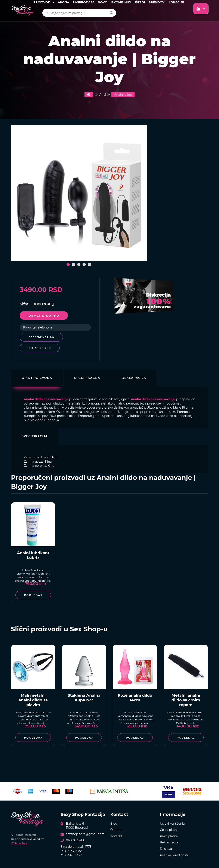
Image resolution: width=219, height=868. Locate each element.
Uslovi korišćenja (172, 821)
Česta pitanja (170, 828)
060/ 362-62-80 (41, 337)
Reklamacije (169, 840)
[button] (68, 265)
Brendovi (157, 2)
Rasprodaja (84, 2)
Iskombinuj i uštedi (128, 2)
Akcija (63, 2)
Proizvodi (44, 2)
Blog (114, 821)
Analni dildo (123, 95)
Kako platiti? (169, 834)
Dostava (166, 847)
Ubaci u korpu (44, 316)
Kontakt (116, 834)
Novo (103, 2)
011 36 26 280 (40, 346)
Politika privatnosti (174, 853)
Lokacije (176, 2)
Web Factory (19, 841)
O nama (116, 828)
